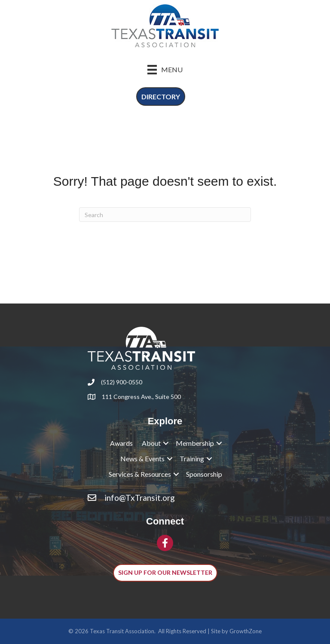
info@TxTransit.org (140, 498)
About (151, 443)
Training (192, 458)
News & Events (142, 458)
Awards (121, 443)
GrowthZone (246, 631)
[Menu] (165, 69)
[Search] (165, 215)
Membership (195, 443)
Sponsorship (204, 474)
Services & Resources (140, 474)
